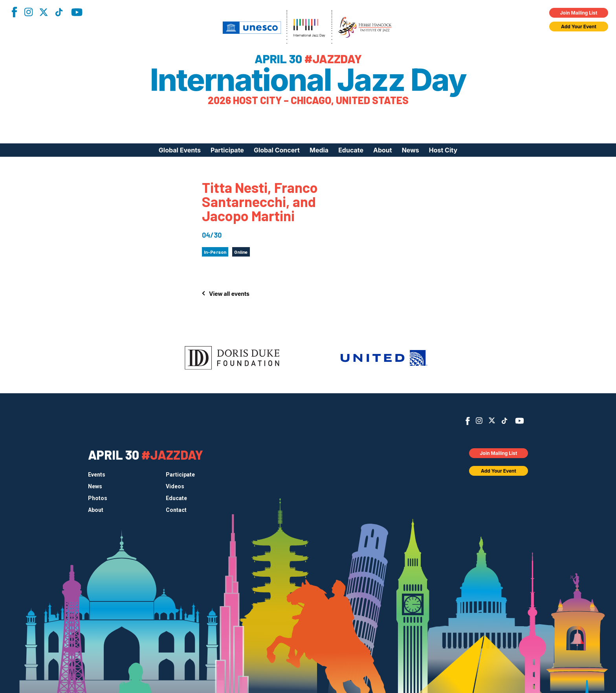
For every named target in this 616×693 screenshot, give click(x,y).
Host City (443, 150)
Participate (227, 150)
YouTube (77, 12)
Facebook (14, 12)
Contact (176, 510)
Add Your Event (579, 27)
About (383, 150)
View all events (229, 294)
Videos (175, 486)
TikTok (59, 12)
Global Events (180, 150)
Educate (351, 150)
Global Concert (277, 150)
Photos (98, 498)
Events (97, 475)
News (411, 150)
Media (319, 150)
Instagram (28, 12)
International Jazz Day (308, 80)
